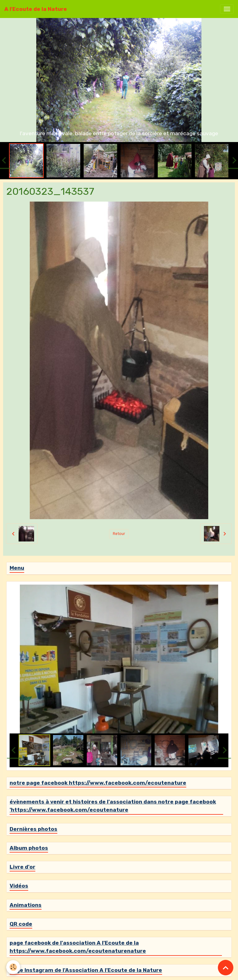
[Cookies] (13, 967)
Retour (119, 534)
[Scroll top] (226, 968)
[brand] (36, 9)
